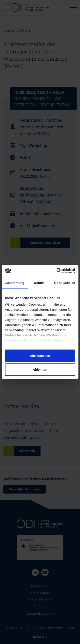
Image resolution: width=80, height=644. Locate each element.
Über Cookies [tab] (65, 283)
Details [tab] (39, 283)
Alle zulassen (40, 356)
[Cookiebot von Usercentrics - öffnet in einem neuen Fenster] (57, 271)
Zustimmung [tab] (15, 283)
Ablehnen (40, 370)
